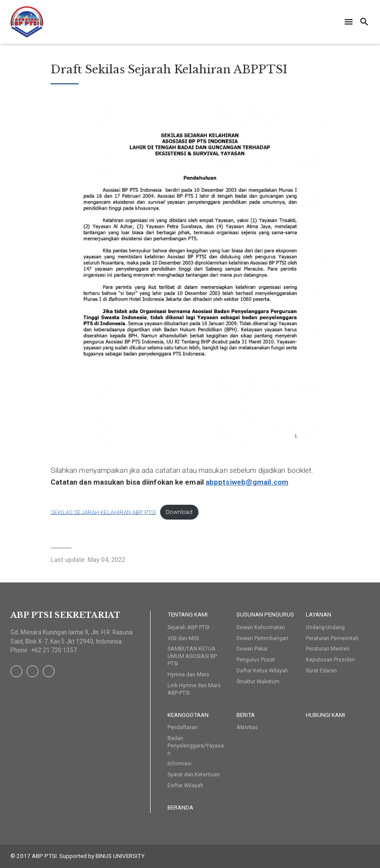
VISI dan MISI (183, 638)
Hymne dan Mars (188, 674)
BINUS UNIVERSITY (120, 856)
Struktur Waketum (258, 681)
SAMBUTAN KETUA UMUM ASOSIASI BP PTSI (192, 656)
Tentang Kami (188, 614)
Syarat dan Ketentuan (194, 774)
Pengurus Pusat (256, 660)
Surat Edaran (321, 670)
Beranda (180, 807)
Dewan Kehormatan (261, 627)
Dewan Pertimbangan (262, 638)
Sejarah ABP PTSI (188, 627)
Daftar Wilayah (185, 785)
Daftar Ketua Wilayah (262, 670)
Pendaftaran (183, 727)
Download (179, 512)
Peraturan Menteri (328, 649)
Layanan (318, 614)
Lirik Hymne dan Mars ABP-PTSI (194, 689)
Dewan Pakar (252, 649)
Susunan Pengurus (265, 614)
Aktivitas (247, 727)
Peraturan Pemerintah (332, 638)
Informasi (180, 763)
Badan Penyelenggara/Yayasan (196, 746)
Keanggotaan (188, 715)
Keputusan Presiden (330, 660)
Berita (246, 715)
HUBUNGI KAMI (325, 715)
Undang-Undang (325, 627)
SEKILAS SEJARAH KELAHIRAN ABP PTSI (103, 512)
